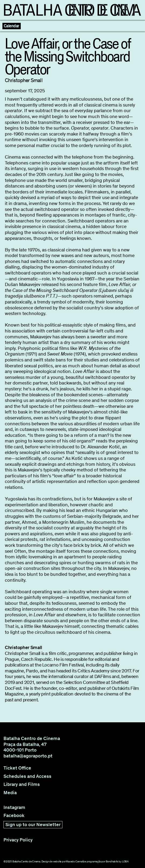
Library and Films (22, 784)
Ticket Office (17, 768)
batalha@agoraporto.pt (28, 756)
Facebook (14, 816)
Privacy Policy (18, 840)
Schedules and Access (27, 776)
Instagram (14, 807)
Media (10, 793)
